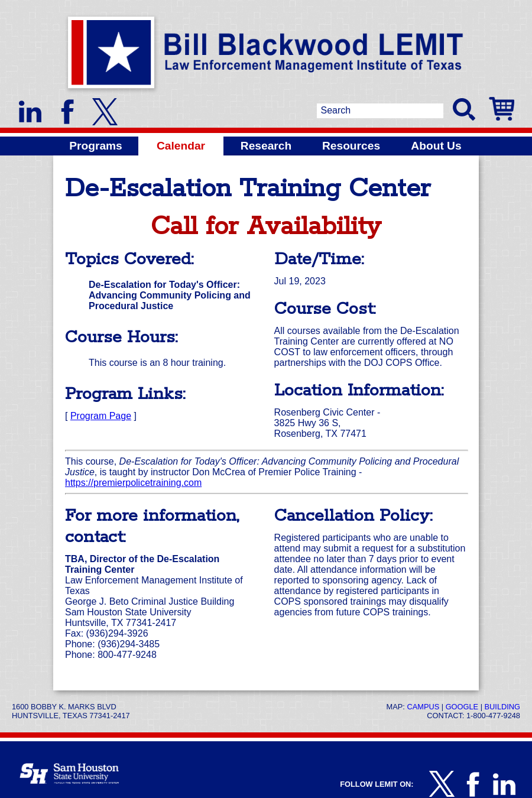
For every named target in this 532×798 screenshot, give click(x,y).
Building (502, 707)
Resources (351, 146)
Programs (96, 146)
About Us (436, 146)
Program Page (101, 416)
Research (266, 146)
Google (462, 707)
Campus (423, 707)
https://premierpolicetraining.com (133, 483)
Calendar (181, 146)
